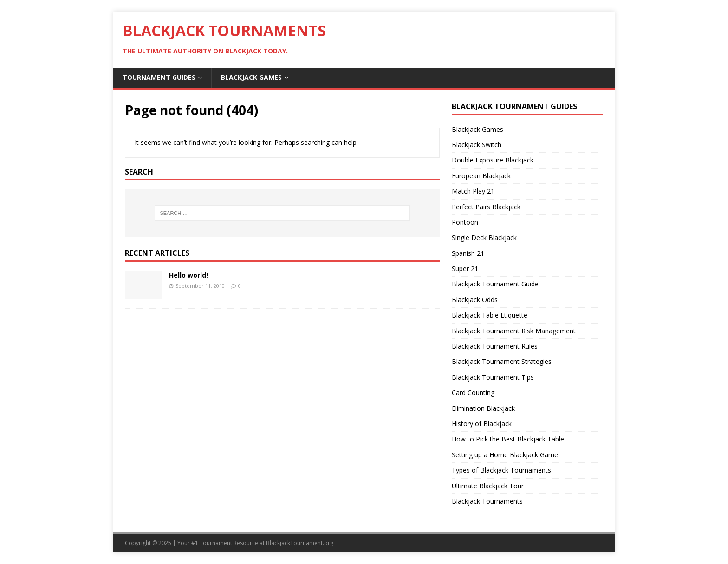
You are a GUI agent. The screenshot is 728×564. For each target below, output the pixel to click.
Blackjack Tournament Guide (495, 284)
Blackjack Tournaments (487, 501)
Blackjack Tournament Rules (495, 346)
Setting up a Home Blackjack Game (505, 455)
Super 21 (465, 269)
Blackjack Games (251, 77)
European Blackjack (481, 176)
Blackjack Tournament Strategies (502, 361)
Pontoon (465, 222)
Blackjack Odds (475, 300)
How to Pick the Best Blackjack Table (508, 439)
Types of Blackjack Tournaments (501, 470)
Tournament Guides (159, 77)
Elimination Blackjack (483, 408)
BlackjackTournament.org (300, 543)
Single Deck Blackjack (484, 237)
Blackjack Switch (477, 145)
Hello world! (188, 275)
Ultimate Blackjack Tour (488, 486)
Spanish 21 (468, 253)
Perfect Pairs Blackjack (486, 207)
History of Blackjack (482, 424)
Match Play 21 (473, 191)
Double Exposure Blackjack (493, 160)
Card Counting (473, 392)
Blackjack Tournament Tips (493, 377)
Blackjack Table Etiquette (490, 315)
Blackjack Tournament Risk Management (514, 331)
